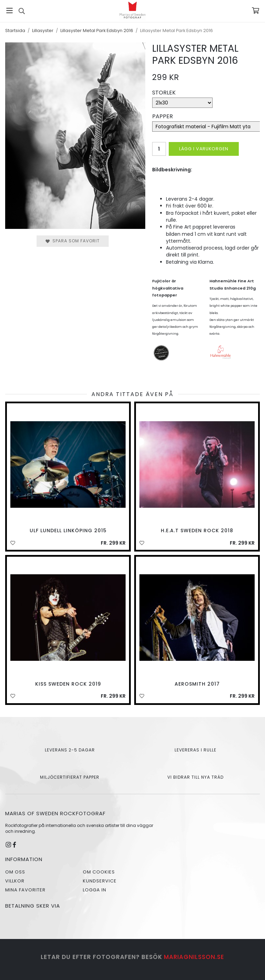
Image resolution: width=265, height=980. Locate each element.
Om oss (15, 872)
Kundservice (100, 881)
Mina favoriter (25, 890)
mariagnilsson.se (194, 957)
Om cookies (99, 872)
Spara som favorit (73, 241)
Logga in (95, 890)
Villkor (15, 881)
